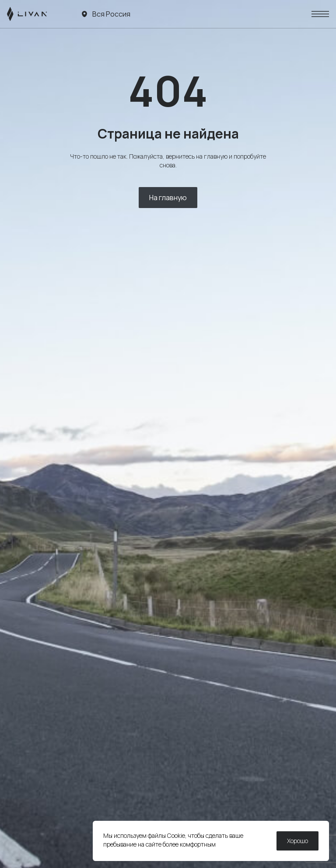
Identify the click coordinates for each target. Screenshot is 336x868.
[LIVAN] (27, 14)
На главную (168, 198)
